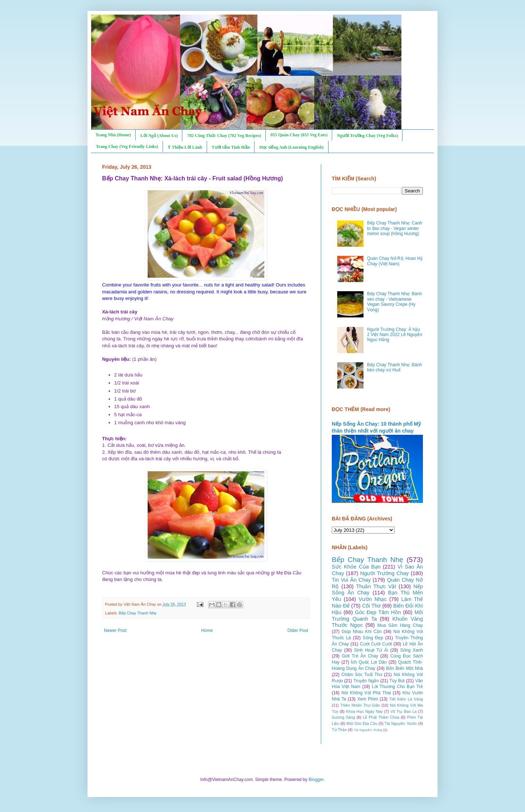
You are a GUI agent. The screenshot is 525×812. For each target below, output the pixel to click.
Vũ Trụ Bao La (404, 711)
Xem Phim (368, 699)
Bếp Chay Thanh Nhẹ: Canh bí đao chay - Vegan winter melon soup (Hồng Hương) (395, 228)
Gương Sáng (343, 717)
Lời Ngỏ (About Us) (159, 136)
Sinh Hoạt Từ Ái (371, 650)
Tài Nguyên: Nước (401, 723)
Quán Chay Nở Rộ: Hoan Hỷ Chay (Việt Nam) (395, 261)
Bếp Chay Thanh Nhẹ (138, 613)
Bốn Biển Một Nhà (405, 668)
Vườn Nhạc (372, 599)
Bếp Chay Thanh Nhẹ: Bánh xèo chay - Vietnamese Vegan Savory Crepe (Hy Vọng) (395, 302)
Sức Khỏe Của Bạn (356, 567)
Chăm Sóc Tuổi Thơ (362, 675)
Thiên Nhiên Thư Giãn (360, 705)
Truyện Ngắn (366, 681)
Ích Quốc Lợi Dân (369, 662)
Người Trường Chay (384, 573)
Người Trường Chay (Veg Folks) (367, 136)
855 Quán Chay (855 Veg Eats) (299, 135)
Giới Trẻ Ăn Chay (360, 656)
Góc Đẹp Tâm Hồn (378, 612)
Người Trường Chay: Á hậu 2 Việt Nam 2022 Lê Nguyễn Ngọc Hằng (395, 335)
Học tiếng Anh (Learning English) (291, 147)
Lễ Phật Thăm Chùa (381, 717)
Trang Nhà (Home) (113, 135)
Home (207, 631)
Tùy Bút (397, 681)
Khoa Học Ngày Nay (364, 711)
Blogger (316, 780)
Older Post (298, 631)
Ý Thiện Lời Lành (185, 147)
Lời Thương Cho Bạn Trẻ (397, 687)
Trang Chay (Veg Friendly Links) (127, 147)
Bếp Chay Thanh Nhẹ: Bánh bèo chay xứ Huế (395, 367)
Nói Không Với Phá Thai (366, 693)
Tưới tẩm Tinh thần (231, 147)
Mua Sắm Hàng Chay (400, 625)
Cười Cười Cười (376, 644)
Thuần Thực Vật (376, 586)
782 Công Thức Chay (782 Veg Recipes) (224, 136)
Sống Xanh (412, 650)
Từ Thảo (339, 730)
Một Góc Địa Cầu (362, 723)
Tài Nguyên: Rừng (368, 730)
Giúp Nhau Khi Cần (362, 632)
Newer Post (115, 631)
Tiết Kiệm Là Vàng (406, 699)
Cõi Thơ (371, 606)
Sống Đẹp (373, 638)
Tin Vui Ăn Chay (351, 580)
